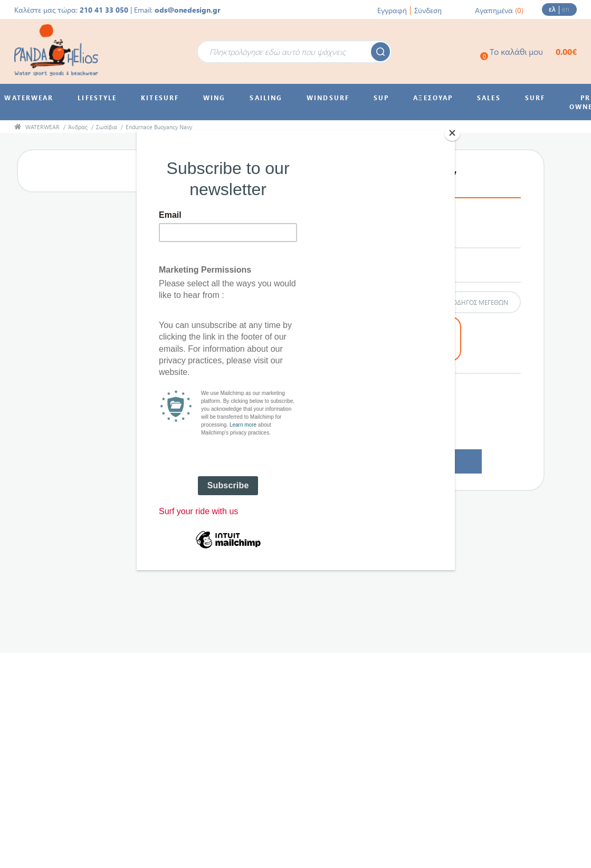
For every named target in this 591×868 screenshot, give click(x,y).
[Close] (452, 133)
